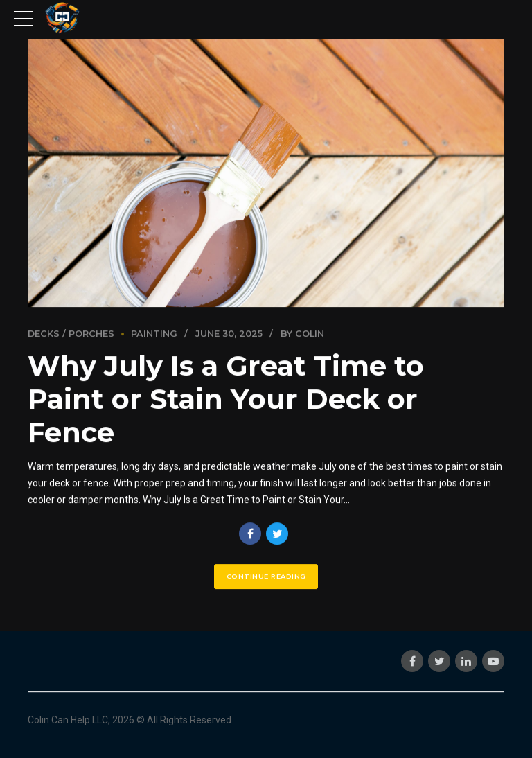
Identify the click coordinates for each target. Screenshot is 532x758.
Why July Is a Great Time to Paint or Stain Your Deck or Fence (226, 399)
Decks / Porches (71, 334)
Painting (154, 334)
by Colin (302, 334)
